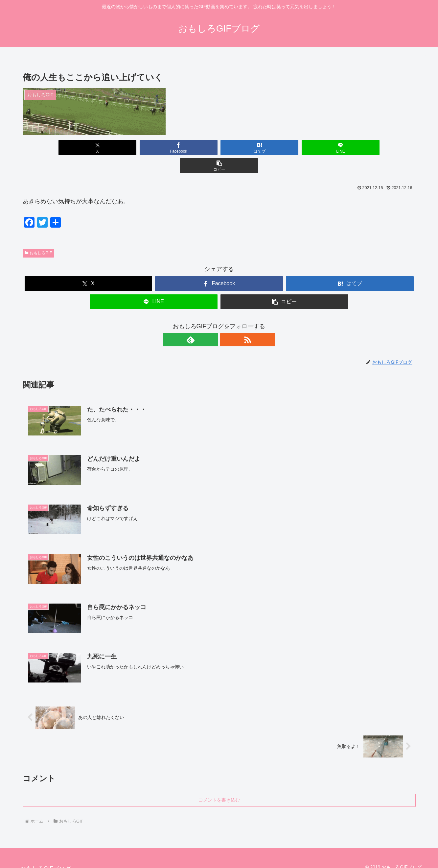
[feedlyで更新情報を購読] (212, 322)
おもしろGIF (38, 235)
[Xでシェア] (87, 148)
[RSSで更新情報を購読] (227, 322)
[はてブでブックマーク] (219, 148)
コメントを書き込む (219, 782)
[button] (351, 148)
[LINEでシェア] (285, 148)
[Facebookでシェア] (153, 148)
